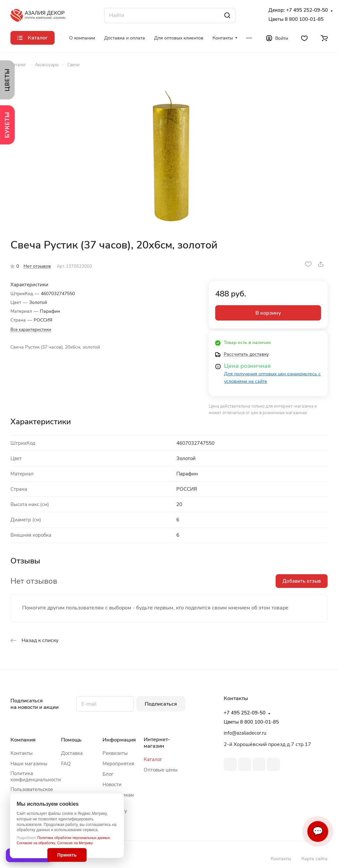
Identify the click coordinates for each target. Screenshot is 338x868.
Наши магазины (29, 764)
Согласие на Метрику (75, 843)
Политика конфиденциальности (36, 777)
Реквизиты (115, 753)
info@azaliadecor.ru (245, 733)
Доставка (72, 753)
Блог (108, 774)
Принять (67, 855)
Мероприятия (118, 764)
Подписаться (161, 704)
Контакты (22, 753)
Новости (112, 785)
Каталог (153, 759)
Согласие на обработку (36, 843)
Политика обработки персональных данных (74, 838)
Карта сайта (314, 859)
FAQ (66, 764)
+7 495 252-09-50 (307, 10)
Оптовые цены (161, 770)
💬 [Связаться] (318, 831)
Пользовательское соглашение (32, 793)
